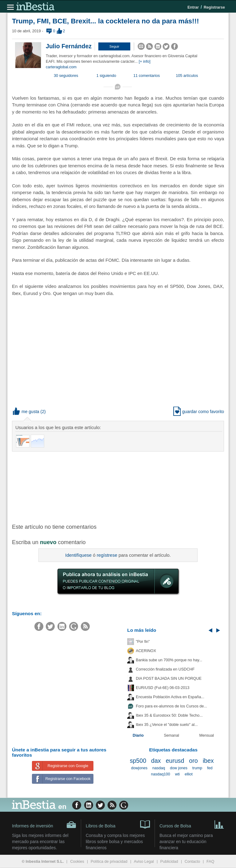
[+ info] (144, 62)
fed (210, 768)
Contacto (192, 862)
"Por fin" (143, 642)
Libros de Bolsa (118, 824)
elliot (189, 774)
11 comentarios (147, 76)
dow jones (179, 768)
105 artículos (187, 76)
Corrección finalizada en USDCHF (165, 669)
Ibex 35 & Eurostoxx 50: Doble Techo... (169, 715)
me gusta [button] (26, 412)
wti (177, 774)
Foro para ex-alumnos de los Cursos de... (171, 706)
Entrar (193, 7)
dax (156, 761)
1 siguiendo (106, 76)
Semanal (171, 735)
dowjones (139, 768)
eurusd (175, 761)
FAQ (210, 862)
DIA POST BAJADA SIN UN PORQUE (169, 679)
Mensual (207, 735)
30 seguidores (66, 76)
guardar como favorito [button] (199, 412)
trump (197, 768)
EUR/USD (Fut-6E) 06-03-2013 (163, 688)
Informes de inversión (44, 825)
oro (193, 761)
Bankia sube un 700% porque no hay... (169, 660)
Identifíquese (78, 555)
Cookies (77, 862)
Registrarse (214, 7)
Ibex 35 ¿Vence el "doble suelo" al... (167, 725)
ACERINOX (146, 651)
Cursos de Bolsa (192, 824)
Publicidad (169, 862)
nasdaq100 (160, 774)
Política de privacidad (109, 862)
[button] (114, 46)
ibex (208, 761)
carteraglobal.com (61, 67)
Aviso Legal (144, 862)
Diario (138, 735)
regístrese (107, 555)
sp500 (138, 761)
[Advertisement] (110, 487)
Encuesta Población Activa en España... (170, 697)
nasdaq (159, 768)
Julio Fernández (69, 46)
